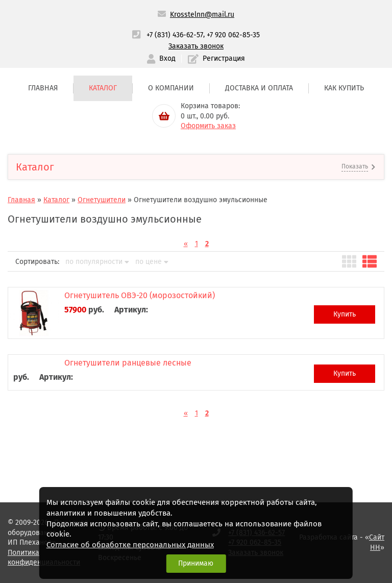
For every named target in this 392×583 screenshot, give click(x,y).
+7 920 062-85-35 (233, 35)
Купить (345, 314)
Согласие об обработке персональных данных (130, 545)
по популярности (97, 262)
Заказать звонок (196, 46)
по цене (152, 262)
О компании (171, 88)
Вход (161, 59)
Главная (43, 88)
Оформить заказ (208, 126)
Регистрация (216, 59)
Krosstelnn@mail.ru (202, 15)
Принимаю (196, 563)
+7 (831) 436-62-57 (175, 35)
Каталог (103, 88)
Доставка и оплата (259, 88)
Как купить (344, 88)
